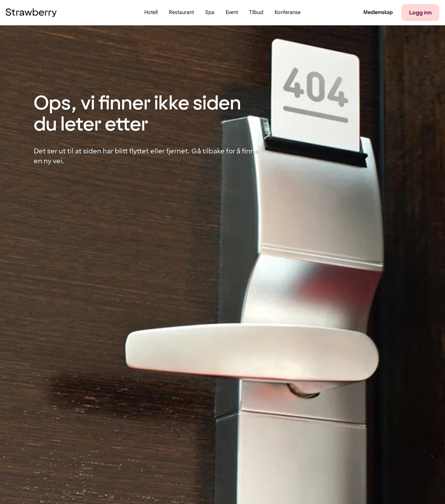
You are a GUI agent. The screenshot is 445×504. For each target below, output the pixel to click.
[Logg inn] (420, 13)
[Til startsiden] (31, 13)
